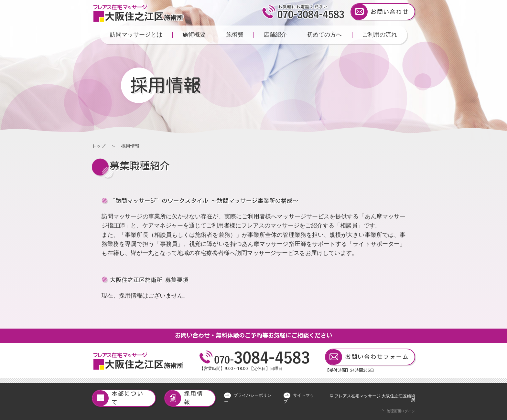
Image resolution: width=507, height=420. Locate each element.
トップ (99, 146)
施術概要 (194, 35)
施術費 (235, 35)
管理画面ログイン (401, 411)
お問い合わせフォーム (367, 357)
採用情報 (184, 398)
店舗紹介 (275, 35)
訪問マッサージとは (136, 35)
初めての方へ (324, 35)
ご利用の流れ (380, 35)
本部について (118, 398)
